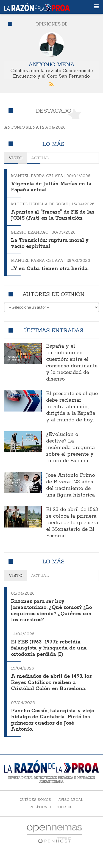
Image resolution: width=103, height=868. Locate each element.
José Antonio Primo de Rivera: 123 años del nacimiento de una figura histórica (71, 485)
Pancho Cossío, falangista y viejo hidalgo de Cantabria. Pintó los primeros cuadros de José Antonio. (53, 720)
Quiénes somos (35, 800)
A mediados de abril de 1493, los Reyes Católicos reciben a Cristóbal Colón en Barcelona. (51, 683)
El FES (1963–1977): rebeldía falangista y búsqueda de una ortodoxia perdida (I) (49, 648)
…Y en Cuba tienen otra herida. (50, 269)
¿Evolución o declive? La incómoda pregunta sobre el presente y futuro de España (70, 448)
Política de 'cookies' (51, 807)
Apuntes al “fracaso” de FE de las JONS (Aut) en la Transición (53, 215)
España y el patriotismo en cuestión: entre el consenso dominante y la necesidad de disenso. (72, 363)
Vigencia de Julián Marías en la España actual (51, 187)
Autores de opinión (53, 294)
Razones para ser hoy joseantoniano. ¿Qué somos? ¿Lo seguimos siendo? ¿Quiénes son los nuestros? (51, 611)
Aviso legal (71, 800)
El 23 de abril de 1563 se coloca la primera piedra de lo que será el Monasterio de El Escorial (72, 523)
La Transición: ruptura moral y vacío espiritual (50, 244)
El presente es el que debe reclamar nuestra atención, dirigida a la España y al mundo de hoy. (72, 407)
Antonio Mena (51, 64)
